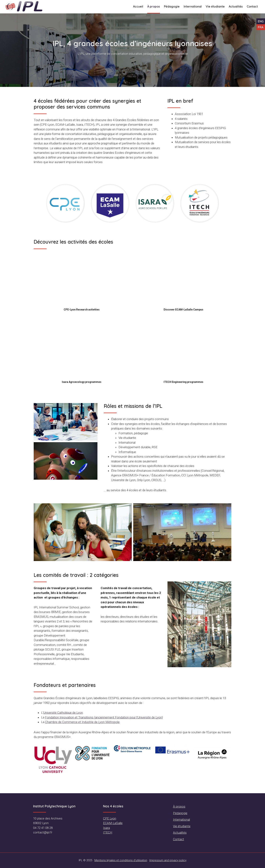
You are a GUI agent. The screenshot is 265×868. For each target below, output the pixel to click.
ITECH (108, 832)
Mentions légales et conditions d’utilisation (121, 860)
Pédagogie (180, 813)
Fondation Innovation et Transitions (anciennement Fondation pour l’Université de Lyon (104, 717)
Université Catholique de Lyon (63, 713)
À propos (179, 806)
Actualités (180, 833)
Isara (106, 828)
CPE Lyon (110, 818)
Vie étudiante (182, 826)
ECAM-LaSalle (113, 823)
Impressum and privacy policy (168, 860)
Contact (179, 839)
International (181, 820)
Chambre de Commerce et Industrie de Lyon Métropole (82, 722)
